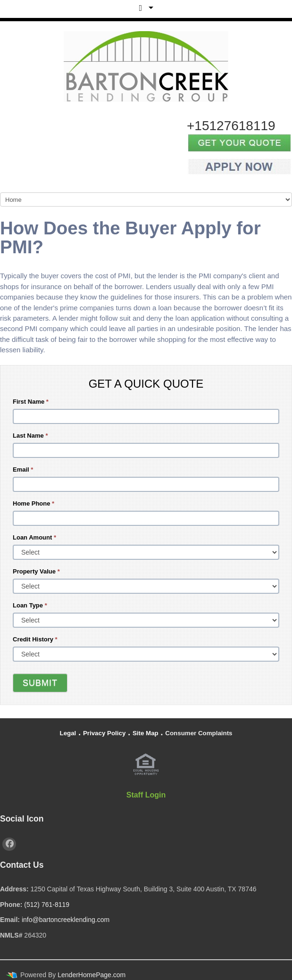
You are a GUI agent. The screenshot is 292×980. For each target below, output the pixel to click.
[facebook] (9, 844)
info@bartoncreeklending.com (66, 920)
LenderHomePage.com (92, 975)
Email (23, 469)
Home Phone (33, 503)
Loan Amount (34, 537)
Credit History (35, 639)
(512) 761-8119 (47, 905)
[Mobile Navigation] (146, 199)
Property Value (36, 571)
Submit (40, 683)
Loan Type (30, 605)
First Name (31, 402)
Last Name (30, 436)
